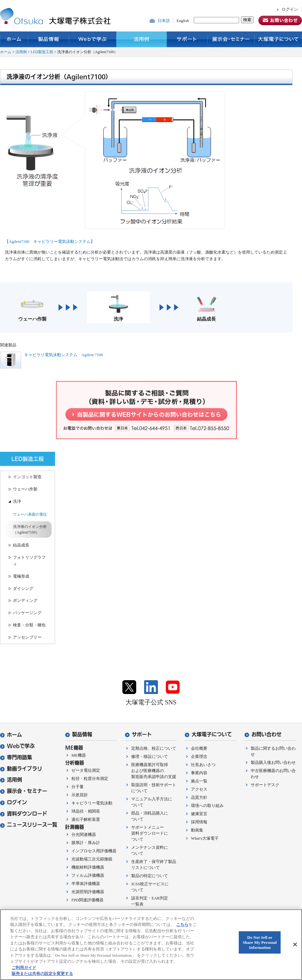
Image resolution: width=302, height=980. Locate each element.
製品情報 (49, 39)
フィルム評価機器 (88, 875)
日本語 (164, 21)
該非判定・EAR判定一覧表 (150, 901)
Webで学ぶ (93, 39)
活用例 (142, 39)
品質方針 (199, 797)
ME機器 (79, 755)
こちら (182, 924)
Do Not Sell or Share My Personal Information (260, 943)
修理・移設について (150, 756)
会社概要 (199, 748)
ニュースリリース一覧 (29, 825)
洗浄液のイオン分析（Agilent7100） (30, 529)
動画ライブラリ (21, 769)
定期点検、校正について (154, 748)
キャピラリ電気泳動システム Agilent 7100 (64, 355)
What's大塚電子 (205, 838)
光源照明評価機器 (88, 892)
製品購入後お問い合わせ (273, 762)
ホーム (14, 39)
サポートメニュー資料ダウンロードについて (150, 833)
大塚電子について (278, 39)
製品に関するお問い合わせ (273, 751)
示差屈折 (80, 795)
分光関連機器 (84, 834)
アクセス (199, 789)
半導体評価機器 (86, 884)
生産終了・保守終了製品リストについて (154, 865)
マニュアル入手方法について (152, 802)
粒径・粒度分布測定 (90, 778)
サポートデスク (265, 785)
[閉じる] (295, 944)
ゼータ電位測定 (86, 770)
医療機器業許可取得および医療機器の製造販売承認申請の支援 (154, 771)
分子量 (78, 787)
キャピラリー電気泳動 (92, 803)
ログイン (290, 9)
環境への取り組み (207, 806)
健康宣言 (199, 814)
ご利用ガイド (24, 968)
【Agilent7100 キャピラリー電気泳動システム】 (50, 241)
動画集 (197, 830)
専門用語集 (16, 757)
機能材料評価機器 (88, 867)
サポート (187, 39)
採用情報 (199, 822)
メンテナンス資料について (150, 850)
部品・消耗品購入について (150, 816)
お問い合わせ (263, 734)
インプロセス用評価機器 (94, 851)
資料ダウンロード (24, 814)
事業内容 (199, 773)
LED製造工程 (42, 52)
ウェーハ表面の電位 (30, 514)
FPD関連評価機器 (87, 900)
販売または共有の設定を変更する (42, 974)
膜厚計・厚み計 (86, 843)
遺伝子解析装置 (86, 819)
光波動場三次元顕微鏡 (92, 859)
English (183, 21)
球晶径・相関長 (86, 811)
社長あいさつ (203, 765)
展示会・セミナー (231, 39)
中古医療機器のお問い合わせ (273, 774)
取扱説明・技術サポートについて (154, 788)
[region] (151, 945)
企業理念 (199, 756)
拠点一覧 (199, 781)
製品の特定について (150, 876)
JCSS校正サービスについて (150, 887)
